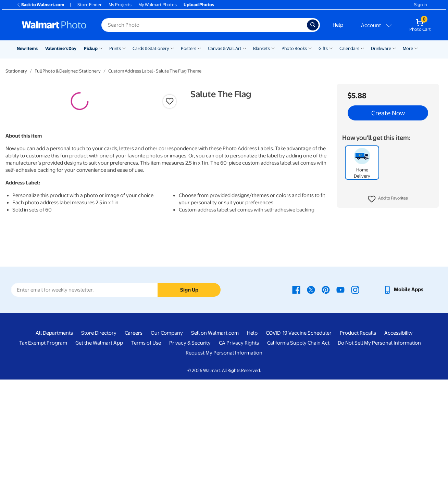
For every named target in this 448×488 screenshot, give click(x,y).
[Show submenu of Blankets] (273, 48)
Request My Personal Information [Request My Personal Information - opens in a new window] (224, 462)
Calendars (349, 48)
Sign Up (189, 398)
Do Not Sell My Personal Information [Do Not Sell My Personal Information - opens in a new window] (379, 452)
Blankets (262, 48)
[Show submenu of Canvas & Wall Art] (245, 48)
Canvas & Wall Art (225, 48)
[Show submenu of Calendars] (362, 48)
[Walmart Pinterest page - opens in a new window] (326, 398)
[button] (388, 199)
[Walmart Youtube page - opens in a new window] (340, 398)
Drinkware (381, 48)
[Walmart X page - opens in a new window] (311, 398)
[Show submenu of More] (416, 48)
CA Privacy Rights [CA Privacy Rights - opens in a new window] (239, 452)
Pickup (91, 48)
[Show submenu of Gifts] (331, 48)
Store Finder (90, 5)
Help (338, 25)
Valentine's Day (61, 48)
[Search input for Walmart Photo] (204, 25)
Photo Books (294, 48)
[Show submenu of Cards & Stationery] (172, 48)
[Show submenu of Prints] (124, 48)
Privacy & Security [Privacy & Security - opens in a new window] (190, 452)
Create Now (388, 113)
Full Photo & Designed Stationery (68, 71)
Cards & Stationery (151, 48)
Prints (115, 48)
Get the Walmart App (99, 452)
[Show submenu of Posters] (199, 48)
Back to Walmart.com (40, 5)
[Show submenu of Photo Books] (310, 48)
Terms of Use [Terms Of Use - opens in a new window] (146, 452)
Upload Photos (199, 5)
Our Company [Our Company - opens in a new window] (167, 442)
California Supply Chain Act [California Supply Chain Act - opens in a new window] (298, 452)
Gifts (323, 48)
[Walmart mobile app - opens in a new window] (403, 398)
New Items (27, 48)
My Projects (120, 5)
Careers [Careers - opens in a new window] (134, 442)
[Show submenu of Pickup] (101, 48)
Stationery (16, 71)
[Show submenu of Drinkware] (394, 48)
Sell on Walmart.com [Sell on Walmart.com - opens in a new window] (215, 442)
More (408, 48)
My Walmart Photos (158, 5)
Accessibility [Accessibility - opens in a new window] (399, 442)
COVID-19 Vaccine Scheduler (299, 442)
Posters (189, 48)
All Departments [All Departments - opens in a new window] (54, 442)
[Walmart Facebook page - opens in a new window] (296, 398)
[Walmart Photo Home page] (54, 25)
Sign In (420, 5)
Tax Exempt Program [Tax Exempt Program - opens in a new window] (43, 452)
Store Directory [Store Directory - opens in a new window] (99, 442)
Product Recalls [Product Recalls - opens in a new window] (358, 442)
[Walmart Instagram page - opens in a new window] (355, 398)
